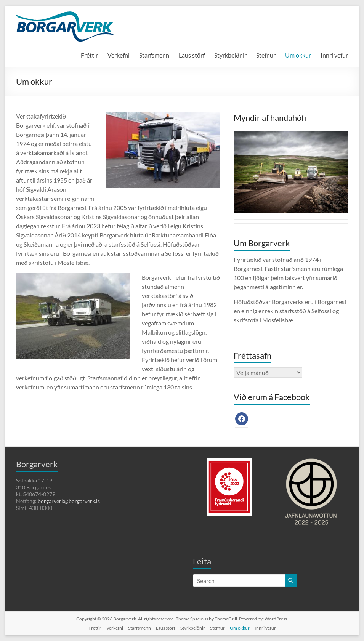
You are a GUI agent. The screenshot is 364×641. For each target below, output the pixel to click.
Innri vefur (334, 55)
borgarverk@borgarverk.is (69, 501)
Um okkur (298, 55)
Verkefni (119, 55)
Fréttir (89, 55)
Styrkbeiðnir (230, 55)
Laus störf (192, 55)
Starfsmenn (154, 55)
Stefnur (266, 55)
